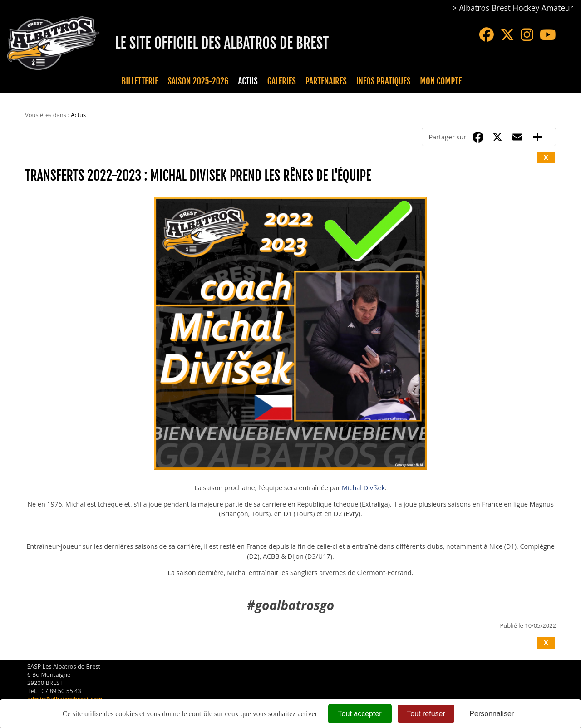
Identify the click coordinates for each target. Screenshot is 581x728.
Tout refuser (426, 714)
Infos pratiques (383, 81)
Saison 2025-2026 (198, 81)
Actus (248, 81)
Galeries (282, 81)
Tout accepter (360, 714)
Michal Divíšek (363, 488)
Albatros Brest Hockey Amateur (516, 8)
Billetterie (140, 81)
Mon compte (441, 81)
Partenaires (326, 81)
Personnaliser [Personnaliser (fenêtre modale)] (492, 714)
